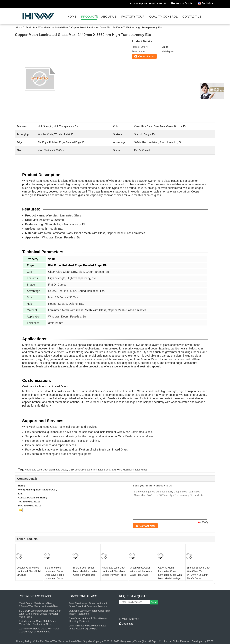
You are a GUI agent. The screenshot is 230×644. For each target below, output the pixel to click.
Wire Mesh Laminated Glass (53, 28)
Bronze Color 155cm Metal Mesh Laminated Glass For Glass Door (85, 571)
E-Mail (123, 619)
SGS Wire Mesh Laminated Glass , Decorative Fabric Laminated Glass (55, 573)
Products (89, 16)
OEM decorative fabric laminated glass (89, 470)
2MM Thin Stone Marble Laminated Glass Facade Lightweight (88, 627)
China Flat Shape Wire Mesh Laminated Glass (58, 641)
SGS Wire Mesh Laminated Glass (129, 470)
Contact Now (146, 56)
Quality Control (163, 16)
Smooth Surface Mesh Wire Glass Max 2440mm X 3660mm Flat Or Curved (198, 573)
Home (72, 16)
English (208, 3)
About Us (109, 16)
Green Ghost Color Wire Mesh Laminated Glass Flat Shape (142, 571)
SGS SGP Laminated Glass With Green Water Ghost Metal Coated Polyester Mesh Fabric (40, 614)
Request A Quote (182, 3)
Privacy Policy (24, 641)
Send (154, 602)
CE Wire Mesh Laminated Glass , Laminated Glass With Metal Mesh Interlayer (170, 573)
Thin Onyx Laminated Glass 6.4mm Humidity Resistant (88, 620)
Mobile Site (126, 624)
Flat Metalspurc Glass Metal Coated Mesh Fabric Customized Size (38, 623)
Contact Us (192, 16)
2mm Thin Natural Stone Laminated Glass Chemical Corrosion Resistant (88, 605)
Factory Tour (133, 16)
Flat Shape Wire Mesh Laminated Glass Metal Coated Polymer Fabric (114, 571)
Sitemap (134, 619)
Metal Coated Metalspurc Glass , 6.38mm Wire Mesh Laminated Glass (39, 605)
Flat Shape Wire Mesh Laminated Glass (46, 470)
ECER (210, 641)
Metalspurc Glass (35, 596)
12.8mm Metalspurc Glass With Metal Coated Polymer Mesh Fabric (39, 630)
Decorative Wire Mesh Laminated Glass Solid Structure (29, 571)
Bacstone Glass (83, 596)
